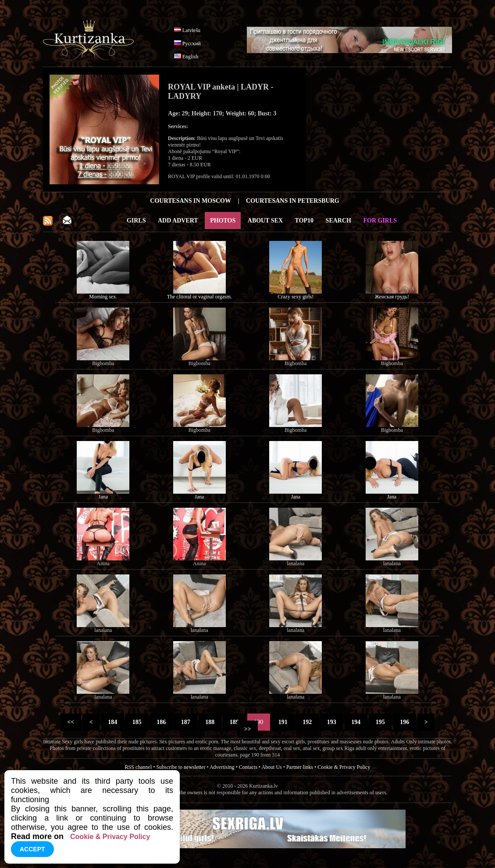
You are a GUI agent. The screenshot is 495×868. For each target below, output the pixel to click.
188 (210, 722)
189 (234, 722)
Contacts (248, 767)
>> (247, 729)
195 (380, 722)
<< (71, 722)
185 (137, 722)
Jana (103, 497)
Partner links (300, 767)
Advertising (222, 767)
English (191, 57)
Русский (192, 43)
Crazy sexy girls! (296, 297)
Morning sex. (103, 297)
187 (185, 722)
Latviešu (191, 30)
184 (113, 722)
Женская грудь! (392, 297)
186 (161, 722)
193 (331, 722)
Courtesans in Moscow (191, 201)
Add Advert (178, 221)
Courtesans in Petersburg (293, 201)
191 (283, 722)
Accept (32, 849)
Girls (136, 221)
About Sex (265, 221)
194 (356, 722)
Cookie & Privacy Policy (344, 767)
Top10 (304, 221)
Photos (223, 221)
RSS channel (139, 767)
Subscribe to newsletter (181, 767)
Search (338, 221)
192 (307, 722)
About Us (271, 767)
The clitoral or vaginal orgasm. (199, 297)
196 (405, 722)
